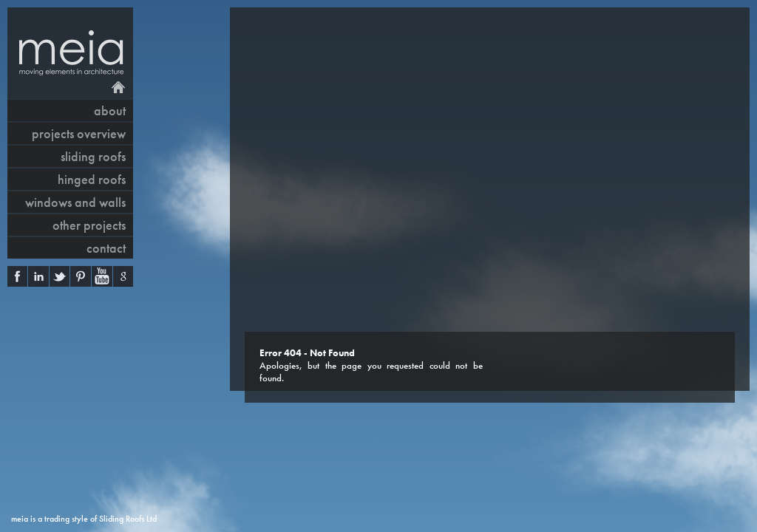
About (110, 110)
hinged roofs (92, 179)
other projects (89, 225)
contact (106, 248)
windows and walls (75, 202)
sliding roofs (93, 156)
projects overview (79, 133)
